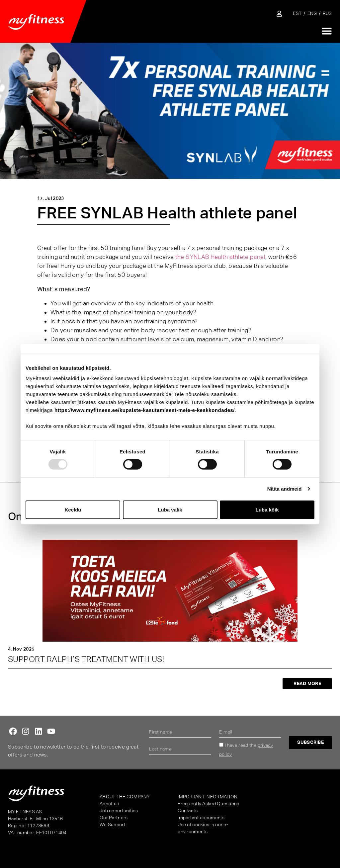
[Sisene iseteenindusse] (279, 14)
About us (109, 804)
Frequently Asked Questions (208, 804)
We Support (113, 825)
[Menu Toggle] (327, 31)
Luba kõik (267, 509)
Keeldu (73, 509)
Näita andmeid (285, 489)
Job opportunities (119, 811)
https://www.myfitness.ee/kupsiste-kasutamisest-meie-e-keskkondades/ (145, 410)
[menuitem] (297, 13)
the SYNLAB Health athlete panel (220, 257)
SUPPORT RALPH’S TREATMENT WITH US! (86, 659)
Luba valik (170, 509)
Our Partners (114, 818)
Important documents (201, 818)
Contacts (188, 811)
